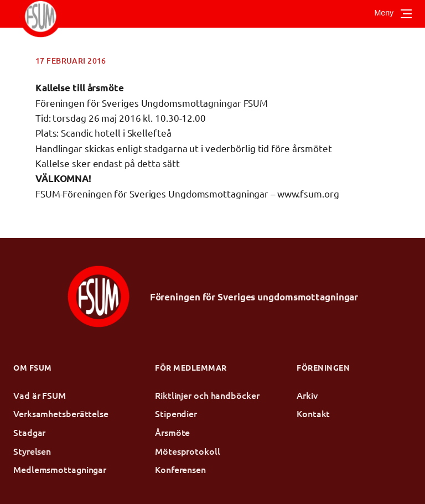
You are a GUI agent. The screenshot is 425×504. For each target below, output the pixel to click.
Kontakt (313, 413)
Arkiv (307, 395)
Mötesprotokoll (188, 451)
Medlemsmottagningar (60, 469)
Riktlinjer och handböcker (207, 395)
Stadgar (29, 432)
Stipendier (176, 413)
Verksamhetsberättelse (61, 413)
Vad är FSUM (40, 395)
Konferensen (180, 469)
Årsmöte (172, 432)
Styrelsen (32, 451)
